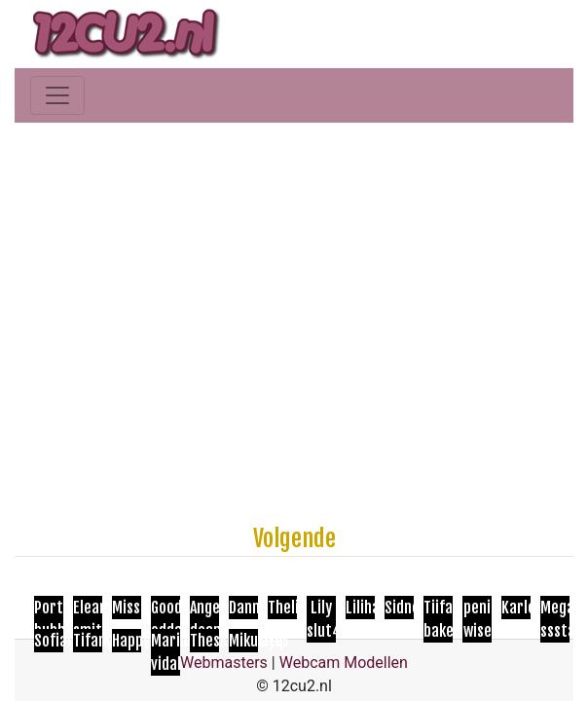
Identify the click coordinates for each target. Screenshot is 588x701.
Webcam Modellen (344, 663)
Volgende (294, 538)
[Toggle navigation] (57, 95)
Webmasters (224, 663)
